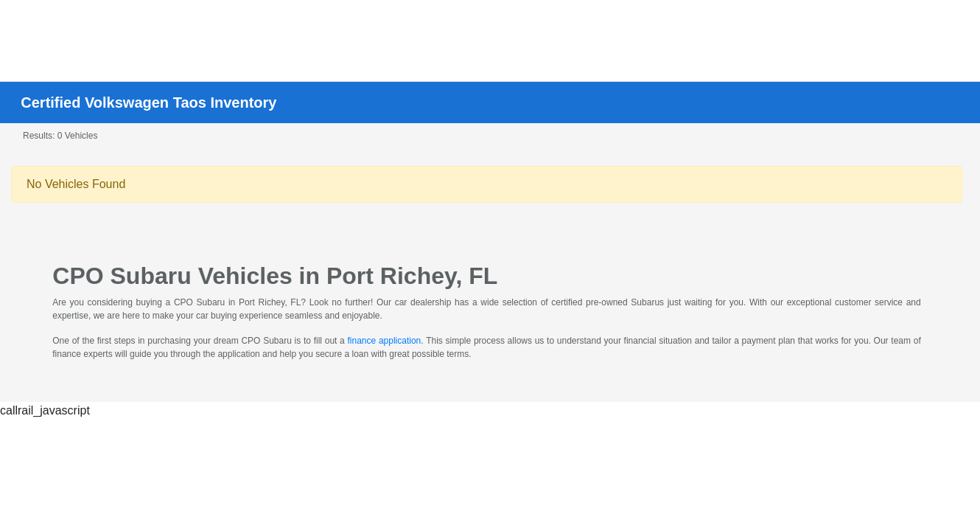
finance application (385, 341)
